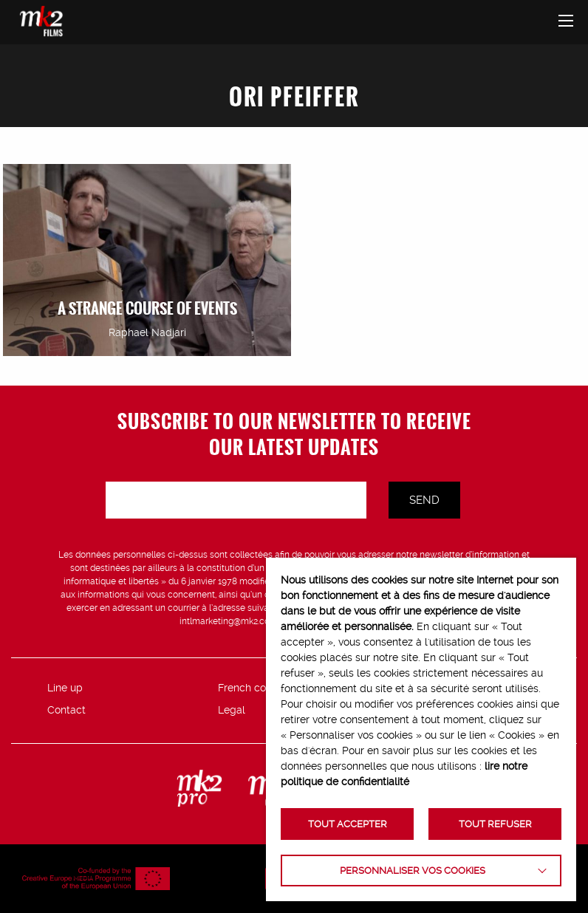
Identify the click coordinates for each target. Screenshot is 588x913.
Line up (65, 688)
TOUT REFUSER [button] (495, 824)
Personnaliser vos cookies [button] (413, 871)
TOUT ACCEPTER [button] (348, 824)
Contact (66, 710)
